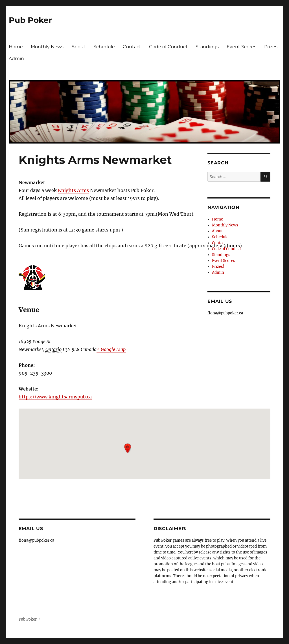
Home (16, 47)
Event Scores (241, 47)
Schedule (104, 47)
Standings (207, 47)
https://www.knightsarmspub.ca (55, 397)
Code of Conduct (168, 47)
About (78, 47)
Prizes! (271, 47)
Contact (132, 47)
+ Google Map (111, 349)
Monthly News (47, 47)
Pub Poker (30, 20)
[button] (128, 448)
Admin (16, 59)
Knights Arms (73, 190)
